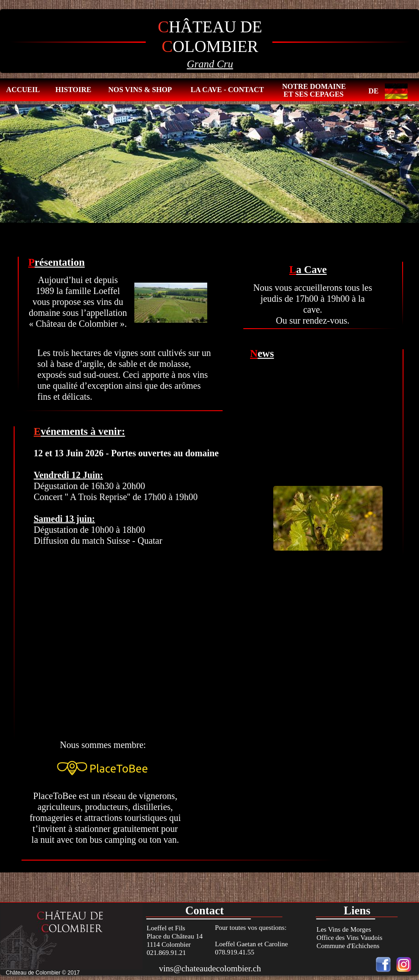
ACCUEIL (23, 90)
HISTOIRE (74, 90)
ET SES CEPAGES (314, 94)
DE (373, 91)
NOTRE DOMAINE (314, 86)
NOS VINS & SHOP (140, 90)
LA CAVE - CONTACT (227, 90)
